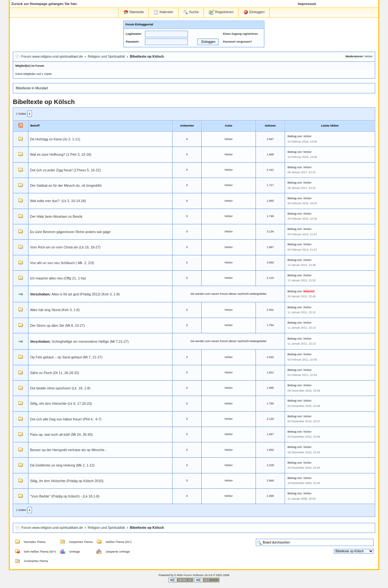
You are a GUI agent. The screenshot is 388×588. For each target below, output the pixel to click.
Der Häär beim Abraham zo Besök (56, 216)
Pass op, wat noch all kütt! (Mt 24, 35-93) (61, 434)
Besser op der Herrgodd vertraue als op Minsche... (69, 450)
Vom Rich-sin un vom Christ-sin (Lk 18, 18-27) (65, 247)
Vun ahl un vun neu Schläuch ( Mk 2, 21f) (62, 263)
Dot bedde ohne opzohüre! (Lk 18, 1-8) (60, 388)
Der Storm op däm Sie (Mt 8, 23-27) (57, 325)
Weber (369, 56)
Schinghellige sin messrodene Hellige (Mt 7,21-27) (90, 341)
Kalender (163, 12)
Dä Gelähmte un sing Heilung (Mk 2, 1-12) (62, 465)
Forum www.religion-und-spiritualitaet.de (52, 56)
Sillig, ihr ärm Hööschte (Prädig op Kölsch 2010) (67, 481)
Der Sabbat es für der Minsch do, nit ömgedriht (66, 185)
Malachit (309, 291)
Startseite (134, 12)
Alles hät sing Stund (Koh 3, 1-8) (55, 310)
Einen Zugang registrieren (241, 34)
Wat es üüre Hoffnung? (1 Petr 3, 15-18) (61, 154)
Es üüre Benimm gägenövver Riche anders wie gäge (70, 232)
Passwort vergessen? (238, 42)
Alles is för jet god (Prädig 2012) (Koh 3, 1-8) (85, 294)
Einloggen (254, 12)
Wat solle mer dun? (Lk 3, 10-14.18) (58, 201)
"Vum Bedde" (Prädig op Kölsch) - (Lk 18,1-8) (65, 496)
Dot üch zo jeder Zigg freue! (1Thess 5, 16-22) (65, 170)
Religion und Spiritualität (106, 56)
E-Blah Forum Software (189, 575)
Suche (191, 12)
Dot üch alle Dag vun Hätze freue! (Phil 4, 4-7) (66, 419)
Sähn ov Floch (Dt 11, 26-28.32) (55, 373)
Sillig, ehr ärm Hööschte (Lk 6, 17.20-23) (61, 403)
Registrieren (221, 12)
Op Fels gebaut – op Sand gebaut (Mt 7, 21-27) (66, 357)
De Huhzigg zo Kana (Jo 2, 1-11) (55, 139)
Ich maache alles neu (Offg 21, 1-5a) (58, 278)
